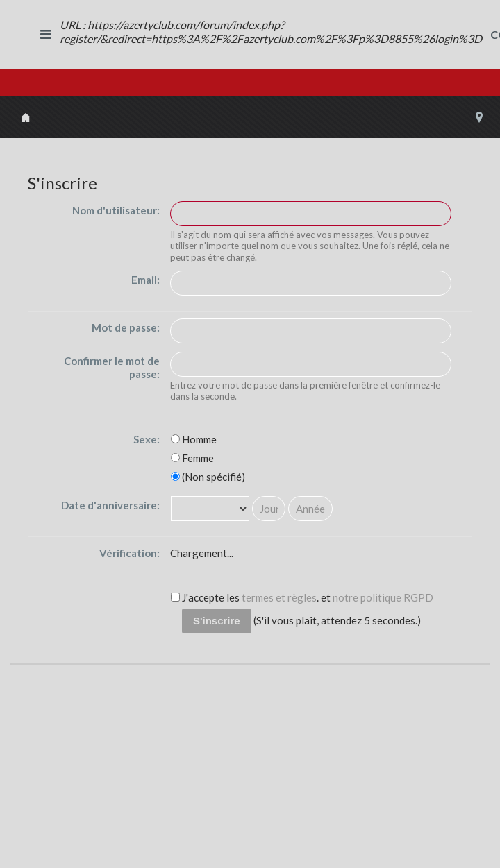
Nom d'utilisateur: (116, 210)
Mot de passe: (126, 327)
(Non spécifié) (208, 477)
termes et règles (279, 597)
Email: (145, 280)
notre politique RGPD (383, 597)
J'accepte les (205, 597)
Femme (192, 458)
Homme (194, 439)
